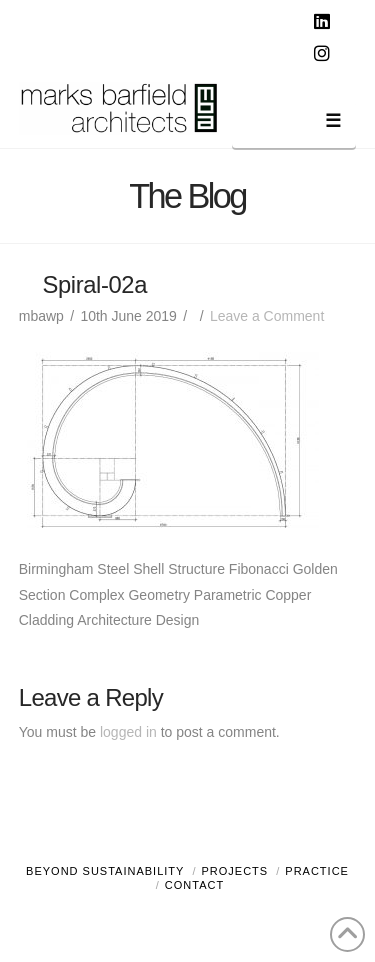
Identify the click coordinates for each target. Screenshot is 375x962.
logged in (128, 732)
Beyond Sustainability (105, 871)
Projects (235, 871)
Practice (317, 871)
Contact (194, 885)
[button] (294, 124)
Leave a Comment (267, 316)
